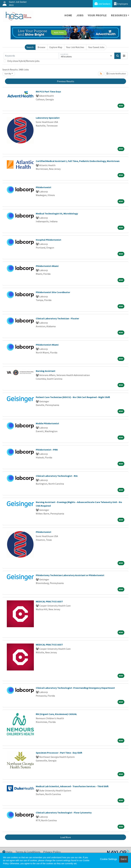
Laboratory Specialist (48, 118)
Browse (41, 47)
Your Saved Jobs (96, 47)
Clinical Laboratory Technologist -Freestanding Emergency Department (75, 688)
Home (68, 15)
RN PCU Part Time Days (48, 92)
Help (7, 852)
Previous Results (66, 81)
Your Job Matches (75, 47)
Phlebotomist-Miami (47, 266)
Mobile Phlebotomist (47, 423)
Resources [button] (119, 15)
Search (30, 47)
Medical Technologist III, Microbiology (57, 213)
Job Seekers (103, 4)
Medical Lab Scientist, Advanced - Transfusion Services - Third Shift (72, 786)
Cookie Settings (108, 859)
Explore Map (56, 47)
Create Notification (116, 74)
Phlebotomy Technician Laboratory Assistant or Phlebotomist (70, 575)
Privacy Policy (52, 852)
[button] (124, 56)
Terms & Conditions (28, 852)
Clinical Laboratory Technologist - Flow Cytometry (64, 813)
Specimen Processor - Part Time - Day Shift (59, 753)
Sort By (8, 74)
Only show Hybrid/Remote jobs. (24, 61)
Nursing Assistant (46, 371)
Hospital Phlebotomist (49, 240)
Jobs (80, 15)
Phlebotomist (44, 187)
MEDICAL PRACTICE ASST (49, 601)
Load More (65, 837)
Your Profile (97, 15)
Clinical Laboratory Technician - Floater (57, 318)
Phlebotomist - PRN (47, 450)
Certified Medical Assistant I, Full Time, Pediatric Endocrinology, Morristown (78, 161)
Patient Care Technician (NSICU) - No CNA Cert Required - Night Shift (73, 397)
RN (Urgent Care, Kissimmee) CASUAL (56, 714)
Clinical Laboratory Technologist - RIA (57, 476)
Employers (121, 4)
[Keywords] (31, 56)
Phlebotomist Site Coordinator (53, 292)
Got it (124, 859)
